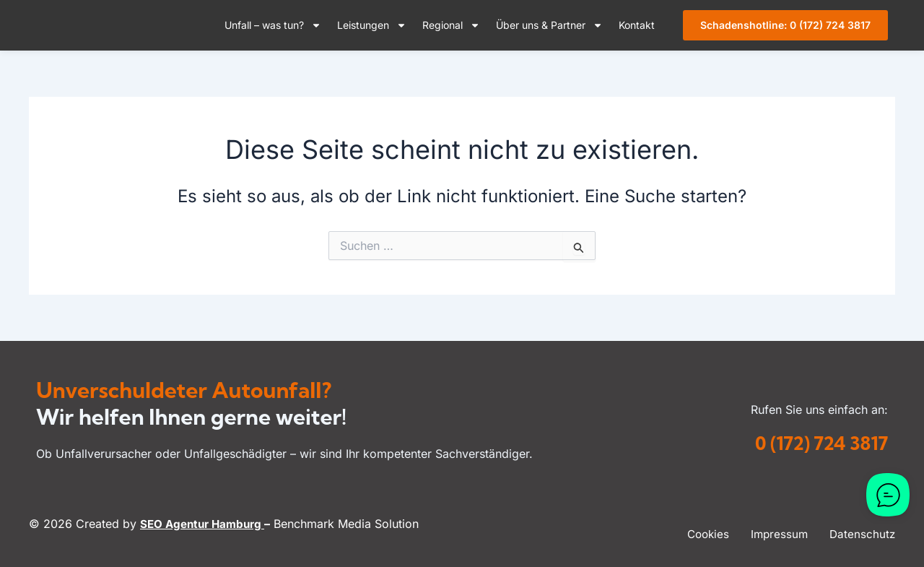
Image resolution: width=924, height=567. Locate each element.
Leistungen (372, 25)
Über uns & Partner (549, 25)
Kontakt (637, 25)
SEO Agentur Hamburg (206, 524)
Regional (451, 25)
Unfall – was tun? (273, 25)
